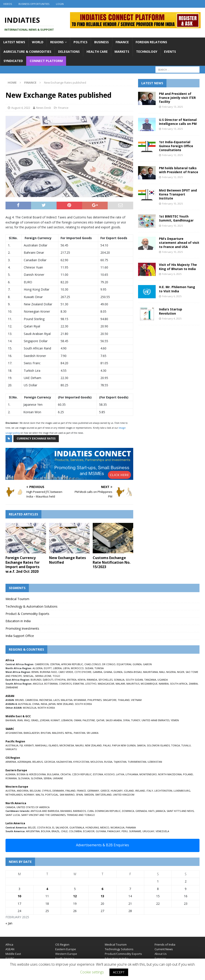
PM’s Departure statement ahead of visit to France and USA (179, 243)
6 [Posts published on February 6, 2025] (102, 889)
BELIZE (32, 827)
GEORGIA (50, 762)
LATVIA (120, 774)
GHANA (108, 672)
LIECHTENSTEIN (163, 791)
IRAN (20, 720)
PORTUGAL (52, 795)
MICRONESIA (67, 745)
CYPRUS (46, 791)
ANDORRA (23, 791)
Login (60, 4)
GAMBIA (97, 672)
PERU (125, 831)
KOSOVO (110, 774)
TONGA (175, 745)
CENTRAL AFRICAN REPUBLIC (66, 664)
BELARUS (38, 762)
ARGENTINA (33, 831)
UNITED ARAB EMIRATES (155, 720)
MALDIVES (58, 733)
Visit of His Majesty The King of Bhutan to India (178, 267)
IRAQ (27, 720)
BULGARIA (53, 774)
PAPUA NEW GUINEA (124, 745)
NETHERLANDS (14, 795)
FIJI (21, 745)
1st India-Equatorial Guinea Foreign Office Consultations (176, 146)
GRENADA (141, 811)
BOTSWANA (51, 684)
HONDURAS (92, 827)
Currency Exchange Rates (36, 438)
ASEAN (10, 696)
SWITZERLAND (103, 795)
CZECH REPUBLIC (82, 774)
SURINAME (135, 831)
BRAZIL (56, 831)
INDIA (44, 704)
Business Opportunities (34, 4)
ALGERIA (38, 668)
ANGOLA (38, 684)
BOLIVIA (46, 831)
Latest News (14, 42)
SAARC (10, 958)
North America (65, 958)
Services (160, 958)
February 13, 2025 (172, 107)
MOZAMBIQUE (149, 684)
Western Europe (66, 954)
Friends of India (165, 944)
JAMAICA (161, 811)
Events (170, 52)
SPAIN (79, 795)
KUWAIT (55, 720)
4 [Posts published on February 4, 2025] (47, 889)
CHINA (36, 704)
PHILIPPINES (94, 700)
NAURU (79, 745)
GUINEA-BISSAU (133, 672)
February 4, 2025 (172, 318)
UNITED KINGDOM (124, 795)
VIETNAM (136, 700)
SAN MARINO (67, 795)
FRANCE (81, 791)
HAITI (151, 811)
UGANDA (163, 680)
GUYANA (101, 831)
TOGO (56, 676)
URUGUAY (148, 831)
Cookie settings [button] (92, 972)
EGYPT (48, 668)
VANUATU (11, 749)
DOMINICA (128, 811)
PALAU (107, 745)
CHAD (88, 664)
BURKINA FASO (48, 672)
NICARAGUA (117, 827)
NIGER (181, 672)
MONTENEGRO (148, 774)
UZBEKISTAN (155, 762)
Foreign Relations (151, 42)
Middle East (13, 954)
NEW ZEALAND (65, 704)
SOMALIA (119, 680)
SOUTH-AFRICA (179, 684)
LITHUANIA (132, 774)
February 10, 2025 (172, 204)
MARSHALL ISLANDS (47, 745)
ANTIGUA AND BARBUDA (45, 811)
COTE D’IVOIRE (83, 672)
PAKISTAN (79, 733)
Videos (8, 4)
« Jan (9, 923)
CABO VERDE (66, 672)
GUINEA (118, 672)
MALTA (40, 795)
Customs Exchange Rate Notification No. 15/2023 (112, 562)
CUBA (90, 811)
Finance (122, 42)
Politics (80, 42)
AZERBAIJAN (24, 762)
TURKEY (136, 720)
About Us (161, 954)
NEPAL (69, 733)
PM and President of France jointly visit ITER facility (177, 98)
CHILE (64, 831)
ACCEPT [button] (119, 972)
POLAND (188, 774)
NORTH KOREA (46, 708)
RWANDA (92, 680)
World (38, 42)
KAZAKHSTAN (64, 762)
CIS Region (62, 944)
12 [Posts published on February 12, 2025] (75, 896)
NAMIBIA (164, 684)
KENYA (82, 680)
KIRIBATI (29, 745)
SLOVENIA (37, 778)
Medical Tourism (17, 599)
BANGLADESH (31, 733)
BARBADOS (79, 811)
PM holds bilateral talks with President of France (179, 170)
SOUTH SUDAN (134, 680)
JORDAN (45, 720)
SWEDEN (89, 795)
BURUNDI (36, 680)
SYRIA (126, 720)
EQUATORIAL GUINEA (129, 664)
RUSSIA (108, 762)
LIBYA (66, 668)
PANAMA (131, 827)
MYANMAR (80, 700)
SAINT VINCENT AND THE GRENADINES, (44, 815)
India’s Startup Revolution (171, 311)
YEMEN (175, 720)
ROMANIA (11, 778)
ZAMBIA (193, 684)
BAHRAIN (11, 720)
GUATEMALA (77, 827)
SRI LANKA (92, 733)
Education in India (18, 621)
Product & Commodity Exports (27, 614)
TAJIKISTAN (120, 762)
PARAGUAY (114, 831)
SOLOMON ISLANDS (158, 745)
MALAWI (120, 684)
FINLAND (70, 791)
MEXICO (105, 827)
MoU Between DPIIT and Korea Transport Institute (178, 194)
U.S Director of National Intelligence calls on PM (178, 122)
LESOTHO (91, 684)
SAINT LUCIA (13, 815)
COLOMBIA (75, 831)
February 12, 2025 (172, 155)
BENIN (35, 672)
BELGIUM (35, 791)
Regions (57, 42)
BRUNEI (19, 700)
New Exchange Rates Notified (67, 560)
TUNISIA (99, 668)
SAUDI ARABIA (114, 720)
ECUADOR (89, 831)
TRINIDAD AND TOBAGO (81, 815)
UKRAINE (58, 778)
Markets (122, 52)
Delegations (69, 52)
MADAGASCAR (106, 684)
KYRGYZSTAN (81, 762)
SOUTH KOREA (83, 704)
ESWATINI (78, 684)
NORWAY (29, 795)
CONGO (96, 664)
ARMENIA (11, 762)
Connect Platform (46, 61)
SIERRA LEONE (43, 676)
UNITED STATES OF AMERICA (33, 807)
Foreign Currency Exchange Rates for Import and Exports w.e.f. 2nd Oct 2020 (23, 565)
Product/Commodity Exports (123, 954)
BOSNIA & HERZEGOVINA (31, 774)
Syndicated (13, 61)
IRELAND (140, 791)
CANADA (10, 807)
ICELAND (129, 791)
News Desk (44, 108)
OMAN (78, 720)
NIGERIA (171, 672)
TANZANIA (150, 680)
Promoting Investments (22, 628)
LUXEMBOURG (182, 791)
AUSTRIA (10, 791)
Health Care (97, 52)
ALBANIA (10, 774)
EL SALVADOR (60, 827)
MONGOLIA (30, 708)
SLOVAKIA (24, 778)
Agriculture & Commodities (27, 52)
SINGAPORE (110, 700)
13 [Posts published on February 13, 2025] (102, 896)
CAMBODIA (31, 700)
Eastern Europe (66, 949)
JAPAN (52, 704)
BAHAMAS (66, 811)
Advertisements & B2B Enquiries (102, 845)
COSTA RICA (44, 827)
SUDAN (89, 668)
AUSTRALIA (24, 704)
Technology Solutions (119, 949)
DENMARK (58, 791)
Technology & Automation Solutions (31, 606)
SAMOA (141, 745)
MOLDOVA (97, 762)
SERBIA (48, 778)
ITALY (150, 791)
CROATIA (66, 774)
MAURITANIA (151, 672)
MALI (162, 672)
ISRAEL (35, 720)
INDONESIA (46, 700)
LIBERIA (57, 668)
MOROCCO (77, 668)
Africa (9, 944)
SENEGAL (28, 676)
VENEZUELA (162, 831)
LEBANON (67, 720)
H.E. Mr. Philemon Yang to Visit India (177, 289)
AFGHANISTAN (14, 733)
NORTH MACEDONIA (170, 774)
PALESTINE (89, 720)
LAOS (56, 700)
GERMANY (93, 791)
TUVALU (186, 745)
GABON (147, 664)
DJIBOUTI (48, 680)
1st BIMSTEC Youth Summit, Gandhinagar (176, 218)
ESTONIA (98, 774)
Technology (147, 52)
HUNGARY (117, 791)
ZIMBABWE (12, 687)
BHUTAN (46, 733)
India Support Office (20, 636)
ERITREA (72, 680)
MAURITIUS (133, 684)
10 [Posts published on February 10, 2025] (19, 896)
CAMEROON (42, 664)
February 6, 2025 (172, 274)
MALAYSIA (67, 700)
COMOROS (65, 684)
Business (102, 42)
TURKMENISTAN (137, 762)
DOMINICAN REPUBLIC (108, 811)
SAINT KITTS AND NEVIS (180, 811)
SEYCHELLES (105, 680)
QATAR (100, 720)
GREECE (105, 791)
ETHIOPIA (60, 680)
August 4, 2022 (21, 108)
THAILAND (124, 700)
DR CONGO (109, 664)
